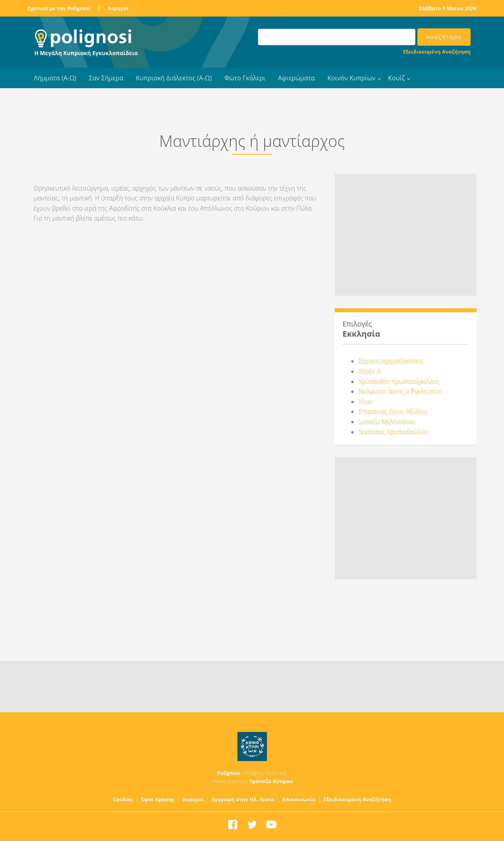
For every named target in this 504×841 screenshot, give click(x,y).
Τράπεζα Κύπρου (271, 781)
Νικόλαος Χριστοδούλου (393, 432)
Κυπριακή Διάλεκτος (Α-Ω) (174, 78)
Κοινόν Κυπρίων (352, 78)
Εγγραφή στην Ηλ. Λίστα (243, 799)
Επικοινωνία (299, 799)
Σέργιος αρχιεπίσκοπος (391, 361)
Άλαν (365, 402)
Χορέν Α (370, 371)
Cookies (123, 799)
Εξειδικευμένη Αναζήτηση (437, 52)
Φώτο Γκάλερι (245, 78)
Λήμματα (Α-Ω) (55, 78)
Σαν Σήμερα (106, 78)
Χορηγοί (118, 8)
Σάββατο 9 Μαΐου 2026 (448, 8)
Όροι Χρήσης (158, 799)
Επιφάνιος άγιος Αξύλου (393, 411)
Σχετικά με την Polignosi (59, 8)
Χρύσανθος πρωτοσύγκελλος (399, 382)
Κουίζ (397, 78)
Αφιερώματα (296, 78)
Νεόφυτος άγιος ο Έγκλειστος (400, 391)
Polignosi (229, 773)
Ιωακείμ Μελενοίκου (387, 422)
